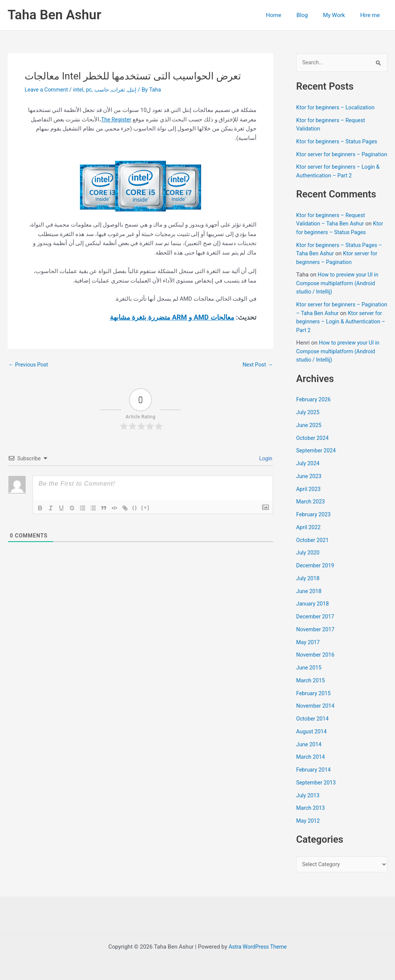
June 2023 (309, 485)
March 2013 (311, 817)
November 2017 (316, 638)
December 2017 (316, 626)
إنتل (137, 90)
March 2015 (311, 690)
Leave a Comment (48, 90)
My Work (340, 15)
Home (287, 15)
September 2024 (317, 460)
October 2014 (313, 728)
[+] (145, 507)
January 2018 (313, 613)
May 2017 (309, 651)
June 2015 (309, 677)
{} (135, 507)
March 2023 (311, 511)
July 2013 (308, 805)
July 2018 (308, 587)
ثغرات (123, 90)
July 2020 (308, 562)
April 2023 (309, 498)
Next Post (257, 365)
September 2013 (317, 792)
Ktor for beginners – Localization (337, 108)
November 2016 (316, 664)
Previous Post (29, 365)
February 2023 (314, 523)
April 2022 (309, 536)
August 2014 (312, 741)
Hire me (372, 15)
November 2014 (316, 715)
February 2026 (314, 408)
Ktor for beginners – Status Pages (339, 142)
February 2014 (314, 779)
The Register (116, 120)
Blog (312, 15)
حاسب (105, 90)
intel (81, 90)
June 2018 (309, 600)
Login (265, 458)
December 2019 (316, 575)
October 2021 (313, 549)
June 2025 (309, 434)
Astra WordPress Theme (258, 947)
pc (92, 90)
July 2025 (308, 421)
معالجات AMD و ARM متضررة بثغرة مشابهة (172, 317)
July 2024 (308, 472)
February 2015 (314, 702)
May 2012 (309, 830)
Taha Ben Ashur (54, 15)
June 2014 (309, 753)
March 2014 (311, 766)
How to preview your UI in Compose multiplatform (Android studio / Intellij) (339, 292)
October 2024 (313, 447)
